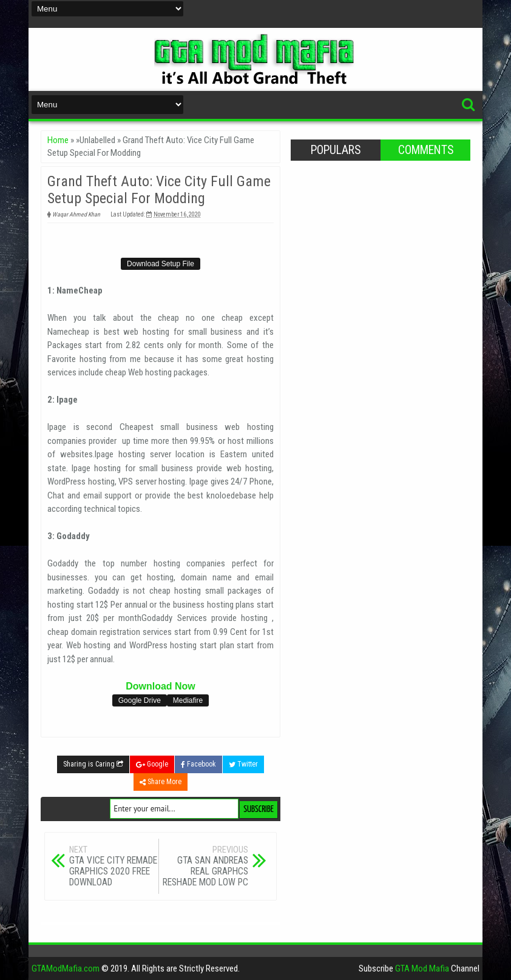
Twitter (243, 764)
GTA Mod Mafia (422, 968)
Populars (336, 150)
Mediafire (188, 700)
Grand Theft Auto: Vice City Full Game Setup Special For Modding (159, 190)
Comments (426, 150)
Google (152, 764)
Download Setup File (161, 264)
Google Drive (140, 700)
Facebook (198, 764)
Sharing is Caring (93, 764)
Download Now (161, 686)
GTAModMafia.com (66, 968)
